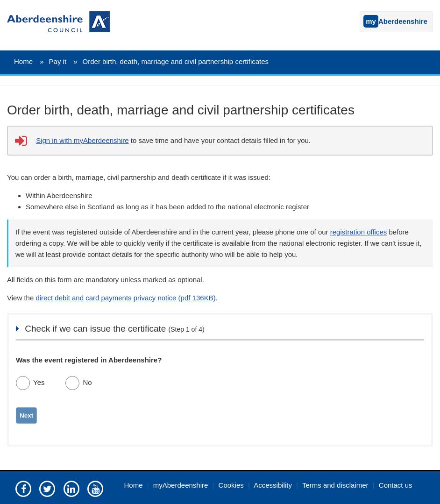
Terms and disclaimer (335, 485)
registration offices (358, 232)
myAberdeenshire (181, 485)
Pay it (58, 61)
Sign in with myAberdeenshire (82, 140)
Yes (39, 382)
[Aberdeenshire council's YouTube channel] (95, 488)
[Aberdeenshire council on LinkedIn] (71, 488)
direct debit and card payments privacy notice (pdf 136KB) (125, 298)
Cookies (231, 485)
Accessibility (273, 485)
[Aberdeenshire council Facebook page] (23, 488)
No (87, 382)
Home (23, 61)
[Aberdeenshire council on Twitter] (47, 488)
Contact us (396, 485)
